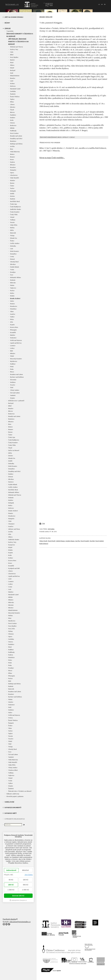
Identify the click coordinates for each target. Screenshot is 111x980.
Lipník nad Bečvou (16, 343)
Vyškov (12, 317)
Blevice (12, 112)
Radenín (13, 199)
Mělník (12, 128)
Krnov (12, 159)
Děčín (12, 230)
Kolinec (12, 83)
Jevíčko (12, 146)
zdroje (8, 28)
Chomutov (11, 524)
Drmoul (12, 259)
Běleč (12, 55)
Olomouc (11, 634)
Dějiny (7, 23)
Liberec (12, 104)
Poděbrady (13, 131)
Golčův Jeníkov (15, 243)
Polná (12, 367)
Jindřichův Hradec (16, 209)
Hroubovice (14, 306)
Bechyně (13, 70)
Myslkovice (14, 361)
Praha (12, 369)
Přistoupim (13, 330)
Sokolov (11, 702)
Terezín (12, 222)
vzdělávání (9, 802)
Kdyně (12, 68)
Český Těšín (14, 215)
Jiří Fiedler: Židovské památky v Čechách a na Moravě (18, 42)
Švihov (12, 241)
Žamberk (13, 94)
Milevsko (13, 283)
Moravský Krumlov (16, 359)
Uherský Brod (14, 262)
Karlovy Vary (14, 49)
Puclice (12, 291)
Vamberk (13, 395)
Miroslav (11, 605)
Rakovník (13, 233)
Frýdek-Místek (14, 267)
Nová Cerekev (14, 133)
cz (99, 4)
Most (10, 618)
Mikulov (13, 353)
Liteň (12, 81)
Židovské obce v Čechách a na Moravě (20, 791)
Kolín (12, 120)
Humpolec (13, 170)
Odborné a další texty (13, 794)
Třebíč (12, 356)
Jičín (12, 322)
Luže (12, 249)
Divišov (12, 196)
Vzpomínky (10, 31)
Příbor (12, 102)
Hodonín (13, 280)
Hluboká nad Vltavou (16, 47)
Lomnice (13, 346)
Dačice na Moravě (14, 450)
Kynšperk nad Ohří (14, 568)
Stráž (12, 73)
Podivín (12, 162)
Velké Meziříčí (14, 178)
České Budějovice (15, 207)
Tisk (42, 523)
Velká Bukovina (15, 152)
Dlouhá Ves (14, 238)
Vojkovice (13, 288)
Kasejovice (12, 545)
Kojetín (12, 325)
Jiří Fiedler (51, 529)
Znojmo (12, 398)
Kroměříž (13, 332)
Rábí (12, 351)
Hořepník (13, 191)
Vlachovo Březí (13, 770)
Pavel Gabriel (99, 541)
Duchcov (11, 482)
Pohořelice (13, 309)
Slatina (12, 285)
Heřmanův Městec (16, 277)
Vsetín (12, 270)
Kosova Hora (14, 327)
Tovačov (13, 385)
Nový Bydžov (14, 57)
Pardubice (13, 115)
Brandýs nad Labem (16, 136)
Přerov (12, 372)
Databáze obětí (11, 813)
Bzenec (12, 183)
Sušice (12, 301)
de (105, 4)
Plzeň (12, 63)
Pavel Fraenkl (85, 541)
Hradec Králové (15, 298)
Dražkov (13, 118)
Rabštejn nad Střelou (16, 144)
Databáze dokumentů (13, 808)
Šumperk (11, 723)
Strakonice (13, 338)
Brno (12, 149)
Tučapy (12, 235)
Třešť (12, 387)
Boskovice (13, 125)
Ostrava (12, 123)
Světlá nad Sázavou (16, 340)
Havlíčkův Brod (15, 201)
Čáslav (12, 186)
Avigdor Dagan (70, 541)
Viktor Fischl (43, 541)
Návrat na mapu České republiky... (52, 158)
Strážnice (13, 382)
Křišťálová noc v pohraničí (16, 401)
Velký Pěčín (14, 225)
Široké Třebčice (15, 97)
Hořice (12, 293)
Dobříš (12, 194)
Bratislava (13, 141)
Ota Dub (92, 541)
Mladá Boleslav (15, 76)
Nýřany (10, 631)
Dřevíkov (13, 264)
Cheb (12, 52)
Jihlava (12, 65)
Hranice (12, 304)
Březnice (13, 165)
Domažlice (13, 254)
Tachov (12, 188)
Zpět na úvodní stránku (14, 17)
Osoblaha (13, 91)
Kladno (12, 296)
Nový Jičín (12, 629)
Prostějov (13, 272)
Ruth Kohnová (44, 544)
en (102, 4)
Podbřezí (13, 364)
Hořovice (13, 86)
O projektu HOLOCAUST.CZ (15, 819)
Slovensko (13, 380)
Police (12, 319)
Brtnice (12, 154)
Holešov (13, 180)
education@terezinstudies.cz (20, 922)
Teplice (12, 99)
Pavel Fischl (52, 541)
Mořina (12, 228)
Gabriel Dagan (60, 541)
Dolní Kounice (14, 251)
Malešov (13, 335)
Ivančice (13, 314)
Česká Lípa (13, 204)
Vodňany (13, 220)
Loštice (12, 348)
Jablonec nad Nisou (14, 529)
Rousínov (13, 167)
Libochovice (14, 175)
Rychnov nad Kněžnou (17, 377)
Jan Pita (78, 541)
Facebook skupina (9, 919)
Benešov (13, 78)
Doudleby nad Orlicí (16, 139)
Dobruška (13, 246)
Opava (12, 173)
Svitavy (11, 718)
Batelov (12, 60)
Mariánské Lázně (15, 89)
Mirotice (13, 107)
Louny (12, 256)
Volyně (12, 217)
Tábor (12, 311)
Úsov (12, 275)
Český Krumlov (15, 212)
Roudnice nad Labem (16, 374)
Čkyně (12, 110)
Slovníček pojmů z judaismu (15, 796)
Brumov (13, 157)
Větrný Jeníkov (15, 390)
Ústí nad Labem (15, 393)
